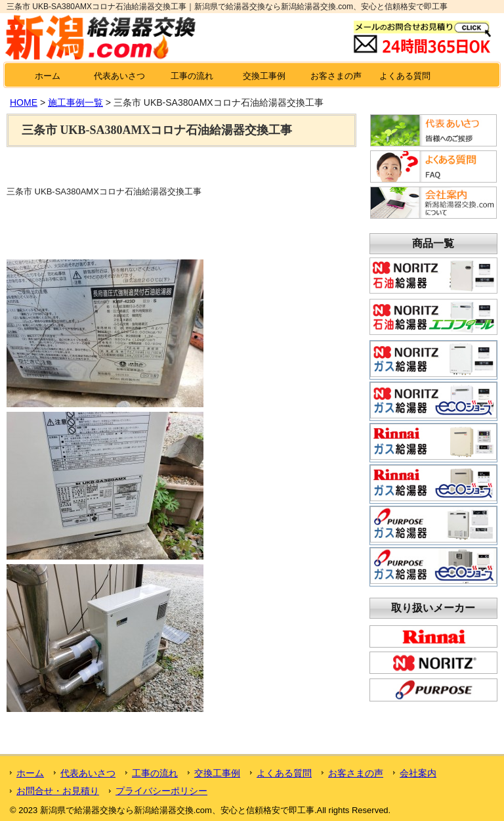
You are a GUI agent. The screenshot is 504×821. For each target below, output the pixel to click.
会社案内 (418, 773)
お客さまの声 (336, 76)
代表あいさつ (119, 76)
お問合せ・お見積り (58, 791)
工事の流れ (192, 76)
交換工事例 (264, 76)
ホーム (48, 76)
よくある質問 (405, 76)
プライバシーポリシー (161, 791)
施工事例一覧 (75, 102)
